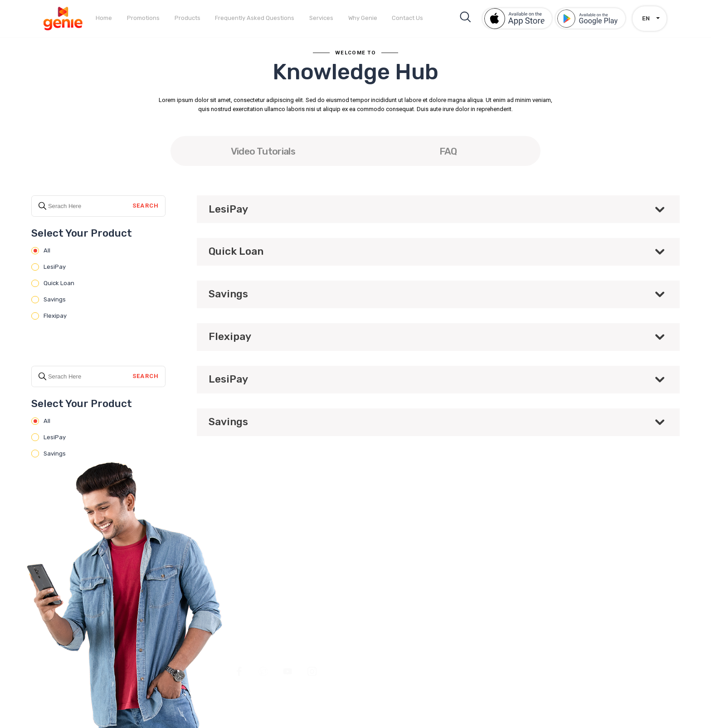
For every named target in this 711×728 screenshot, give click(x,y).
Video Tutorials (263, 151)
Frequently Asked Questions (255, 18)
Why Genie (363, 18)
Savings (48, 300)
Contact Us (407, 18)
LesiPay (48, 267)
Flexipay (49, 316)
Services (321, 18)
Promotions (143, 18)
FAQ (448, 151)
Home (104, 18)
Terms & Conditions (485, 607)
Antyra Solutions (650, 658)
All (41, 251)
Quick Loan (53, 283)
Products (187, 18)
